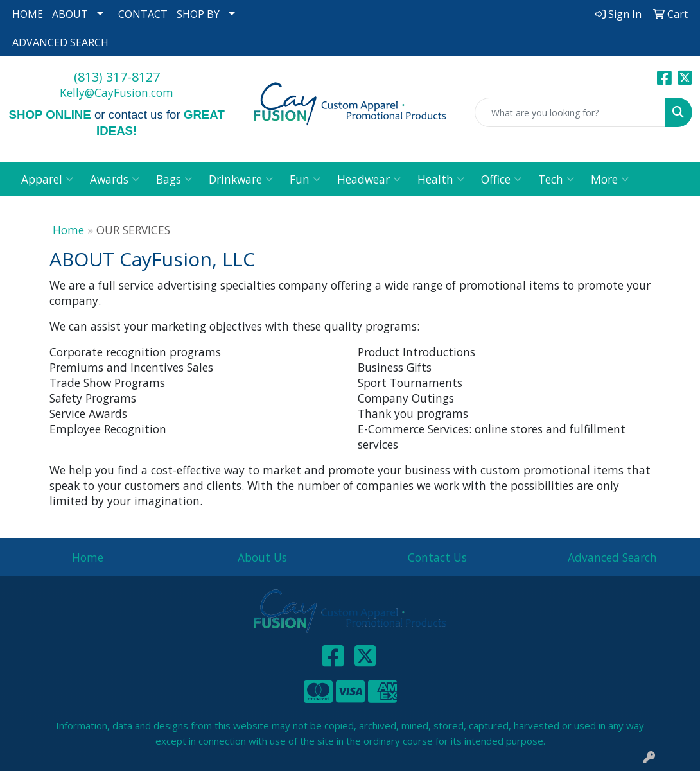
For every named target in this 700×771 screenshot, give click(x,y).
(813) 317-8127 (117, 77)
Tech (556, 179)
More (610, 179)
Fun (305, 179)
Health (441, 179)
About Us (262, 557)
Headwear (369, 179)
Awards (115, 179)
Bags (174, 179)
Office (501, 179)
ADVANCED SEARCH (60, 42)
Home (68, 230)
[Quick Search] (570, 112)
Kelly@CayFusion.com (117, 92)
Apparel (47, 179)
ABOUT (70, 14)
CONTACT (143, 14)
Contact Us (437, 557)
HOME (28, 14)
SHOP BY (198, 14)
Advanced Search (612, 557)
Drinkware (241, 179)
